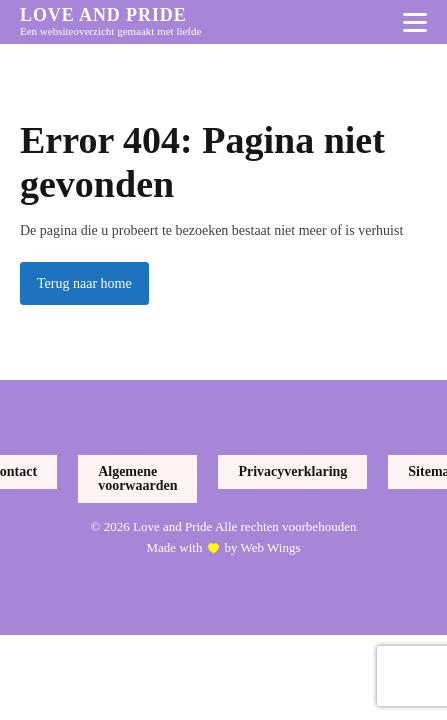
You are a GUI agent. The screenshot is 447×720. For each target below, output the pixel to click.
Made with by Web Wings (223, 548)
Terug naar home (84, 283)
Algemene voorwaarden (137, 478)
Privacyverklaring (292, 471)
